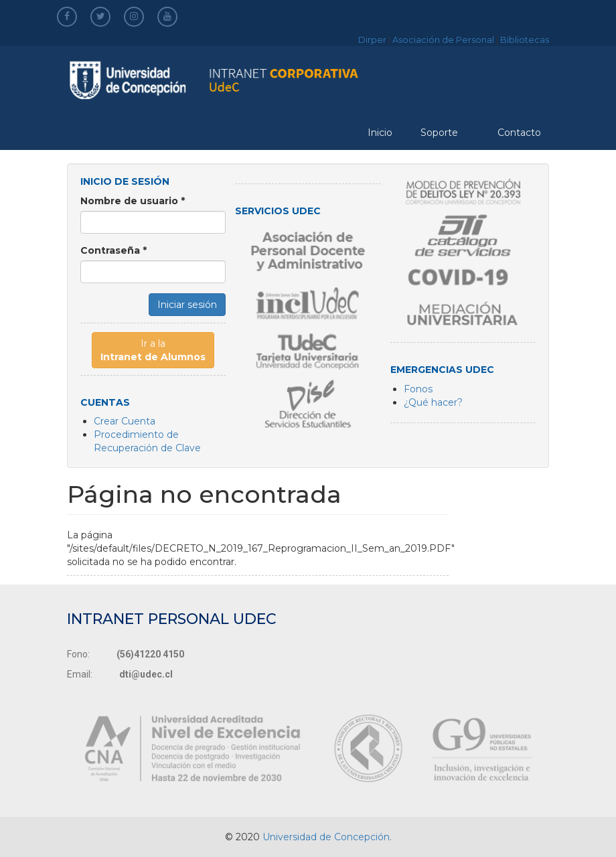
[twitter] (101, 16)
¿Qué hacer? (433, 402)
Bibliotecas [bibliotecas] (525, 40)
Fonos (418, 389)
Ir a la (153, 350)
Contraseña (113, 250)
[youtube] (167, 16)
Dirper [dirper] (372, 40)
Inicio (380, 133)
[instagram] (134, 16)
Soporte (439, 133)
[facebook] (67, 16)
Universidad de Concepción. (327, 837)
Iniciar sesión (187, 305)
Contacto (519, 133)
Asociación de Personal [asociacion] (443, 40)
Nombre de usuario (133, 201)
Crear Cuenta (125, 421)
